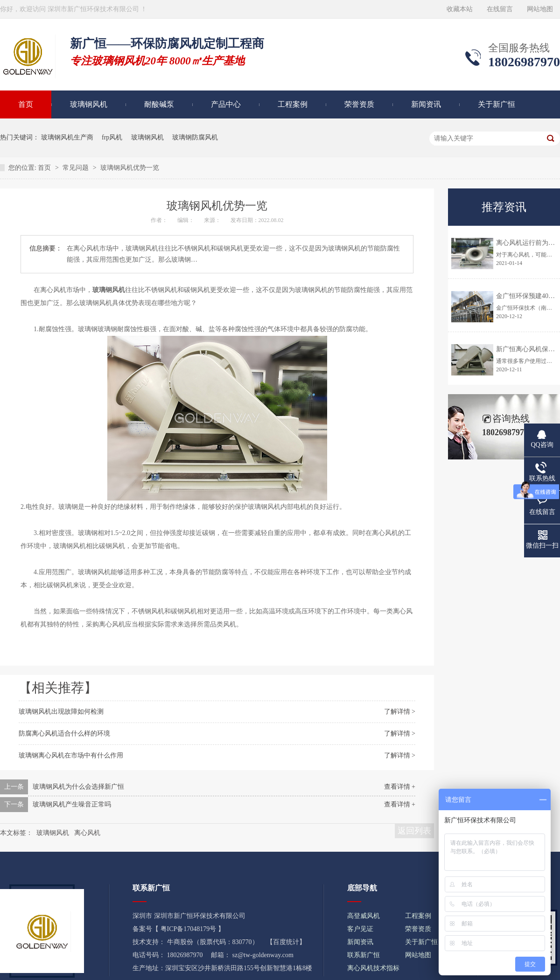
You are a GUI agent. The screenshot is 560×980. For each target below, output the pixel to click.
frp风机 (112, 137)
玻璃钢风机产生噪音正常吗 (72, 804)
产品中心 (226, 104)
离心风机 (87, 833)
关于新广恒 (497, 104)
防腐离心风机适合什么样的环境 (64, 733)
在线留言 (500, 9)
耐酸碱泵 (159, 104)
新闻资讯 (426, 104)
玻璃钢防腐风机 (195, 137)
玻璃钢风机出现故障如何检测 (61, 712)
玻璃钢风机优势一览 (130, 168)
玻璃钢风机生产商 (67, 137)
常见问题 (77, 168)
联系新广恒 (364, 955)
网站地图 (540, 9)
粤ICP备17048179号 (189, 929)
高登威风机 (364, 916)
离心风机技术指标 (373, 968)
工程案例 (293, 104)
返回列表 (414, 831)
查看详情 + (400, 787)
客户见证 (360, 929)
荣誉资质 (359, 104)
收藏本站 (460, 9)
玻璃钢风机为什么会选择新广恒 (78, 787)
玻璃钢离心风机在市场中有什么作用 (71, 755)
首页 (45, 168)
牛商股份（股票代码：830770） (213, 942)
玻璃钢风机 (89, 104)
